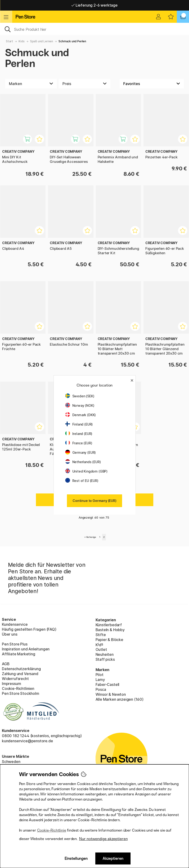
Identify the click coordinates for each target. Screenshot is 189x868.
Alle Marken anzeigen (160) (120, 699)
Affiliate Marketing (19, 654)
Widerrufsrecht (15, 679)
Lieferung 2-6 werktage (94, 5)
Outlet (101, 649)
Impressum (11, 684)
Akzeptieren (113, 858)
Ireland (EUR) (79, 434)
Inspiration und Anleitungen (26, 649)
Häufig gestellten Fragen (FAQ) (29, 629)
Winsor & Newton (111, 694)
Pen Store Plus (15, 644)
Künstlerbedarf (109, 625)
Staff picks (105, 659)
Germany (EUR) (81, 452)
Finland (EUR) (79, 424)
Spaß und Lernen (42, 41)
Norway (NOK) (80, 405)
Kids (21, 41)
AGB (6, 664)
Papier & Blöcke (109, 640)
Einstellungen (76, 858)
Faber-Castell (108, 684)
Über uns (10, 634)
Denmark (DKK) (81, 415)
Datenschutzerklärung (21, 669)
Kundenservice (15, 624)
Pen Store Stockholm (21, 693)
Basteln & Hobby (110, 630)
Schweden (11, 762)
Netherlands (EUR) (83, 462)
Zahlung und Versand (20, 674)
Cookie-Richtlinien (18, 688)
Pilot (100, 675)
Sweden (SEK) (80, 396)
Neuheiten (105, 654)
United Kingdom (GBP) (86, 471)
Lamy (100, 680)
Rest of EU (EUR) (82, 481)
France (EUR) (79, 443)
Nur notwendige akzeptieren (103, 839)
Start (10, 41)
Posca (101, 689)
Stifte (101, 635)
